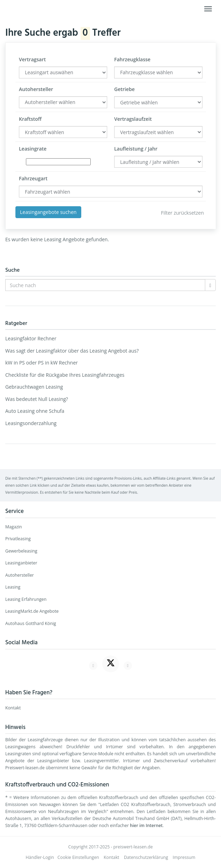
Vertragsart (32, 59)
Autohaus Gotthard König (31, 623)
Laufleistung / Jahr (136, 149)
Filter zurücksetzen (182, 213)
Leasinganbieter (21, 563)
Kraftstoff (30, 119)
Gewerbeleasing (21, 551)
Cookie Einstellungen (78, 857)
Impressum (184, 857)
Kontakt (13, 708)
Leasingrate (33, 149)
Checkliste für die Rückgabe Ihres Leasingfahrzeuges (65, 375)
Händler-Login (40, 857)
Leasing (13, 587)
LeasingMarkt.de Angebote (32, 611)
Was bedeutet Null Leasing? (37, 399)
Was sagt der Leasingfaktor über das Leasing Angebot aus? (72, 351)
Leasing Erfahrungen (26, 599)
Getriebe (125, 89)
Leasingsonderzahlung (31, 423)
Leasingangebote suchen (48, 212)
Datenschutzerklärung (146, 857)
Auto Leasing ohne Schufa (35, 411)
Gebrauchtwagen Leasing (34, 387)
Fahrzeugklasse (132, 59)
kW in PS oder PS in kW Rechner (42, 363)
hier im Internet (146, 825)
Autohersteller (36, 89)
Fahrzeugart (33, 178)
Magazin (14, 527)
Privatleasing (18, 539)
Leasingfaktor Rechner (31, 338)
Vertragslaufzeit (133, 119)
